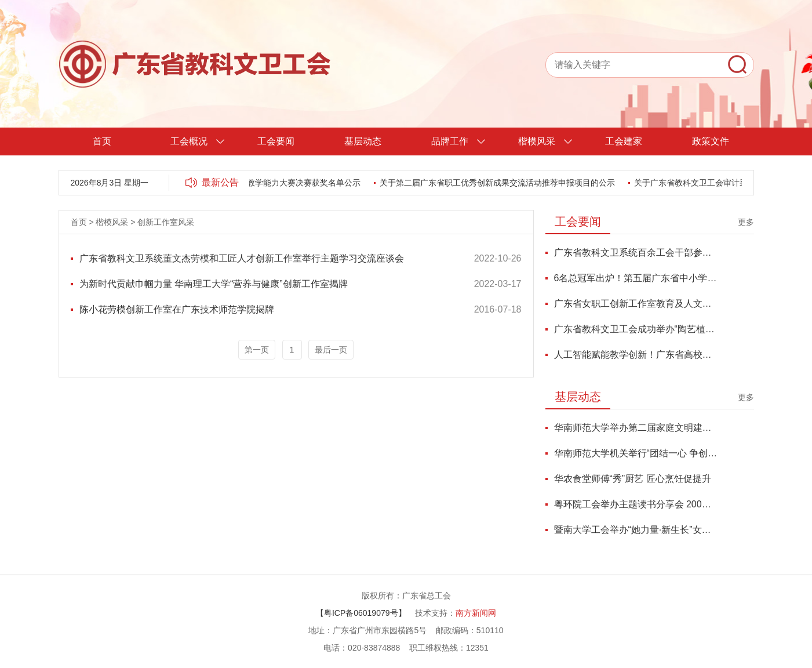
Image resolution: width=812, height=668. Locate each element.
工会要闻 (276, 141)
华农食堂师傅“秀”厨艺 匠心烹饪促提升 (633, 479)
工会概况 (189, 141)
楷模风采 (537, 141)
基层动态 (363, 141)
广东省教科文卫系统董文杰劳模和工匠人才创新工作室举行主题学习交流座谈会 (242, 258)
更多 (746, 222)
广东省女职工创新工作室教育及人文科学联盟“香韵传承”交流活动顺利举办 (636, 304)
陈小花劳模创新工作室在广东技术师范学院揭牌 (177, 309)
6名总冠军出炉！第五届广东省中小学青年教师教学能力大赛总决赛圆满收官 (636, 278)
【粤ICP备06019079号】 (361, 613)
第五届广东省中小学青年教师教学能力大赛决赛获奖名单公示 (253, 183)
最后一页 (331, 350)
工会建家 (624, 141)
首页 (102, 141)
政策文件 (711, 141)
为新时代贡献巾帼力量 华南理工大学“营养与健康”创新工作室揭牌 (214, 284)
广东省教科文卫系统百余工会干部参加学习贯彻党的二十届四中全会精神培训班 (636, 253)
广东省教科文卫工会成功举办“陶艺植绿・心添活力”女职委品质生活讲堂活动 (636, 329)
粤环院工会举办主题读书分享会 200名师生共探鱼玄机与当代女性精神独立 (636, 504)
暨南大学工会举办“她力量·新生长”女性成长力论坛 (636, 530)
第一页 (257, 350)
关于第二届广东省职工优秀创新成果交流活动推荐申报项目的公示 (499, 183)
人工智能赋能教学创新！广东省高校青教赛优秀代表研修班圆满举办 (636, 355)
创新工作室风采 (166, 222)
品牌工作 (450, 141)
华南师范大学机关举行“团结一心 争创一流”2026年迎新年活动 (636, 453)
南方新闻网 (476, 613)
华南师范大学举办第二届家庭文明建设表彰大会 (636, 428)
